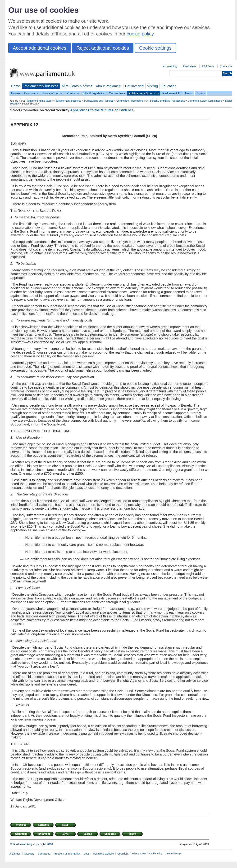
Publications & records (144, 93)
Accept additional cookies (40, 48)
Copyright (123, 854)
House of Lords (52, 93)
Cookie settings (155, 48)
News (189, 93)
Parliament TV (172, 93)
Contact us (226, 66)
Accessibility (170, 66)
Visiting (153, 86)
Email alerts (189, 66)
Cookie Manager (174, 853)
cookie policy (140, 34)
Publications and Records (99, 101)
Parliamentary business (41, 86)
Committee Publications (130, 101)
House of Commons (25, 93)
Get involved (134, 86)
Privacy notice (139, 853)
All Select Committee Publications (166, 101)
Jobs (87, 854)
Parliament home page (39, 101)
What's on (72, 93)
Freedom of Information (67, 854)
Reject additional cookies (103, 48)
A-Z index (15, 854)
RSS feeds (208, 66)
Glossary (29, 854)
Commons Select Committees (205, 101)
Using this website (103, 854)
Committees (117, 93)
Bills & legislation (94, 93)
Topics (201, 93)
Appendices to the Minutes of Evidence (102, 110)
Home (16, 86)
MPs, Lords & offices (77, 86)
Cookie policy (156, 853)
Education (169, 86)
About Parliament (109, 86)
